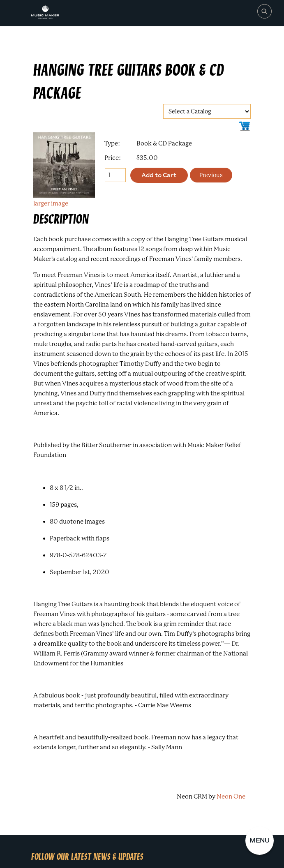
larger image (51, 203)
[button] (260, 841)
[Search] (264, 11)
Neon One (231, 796)
